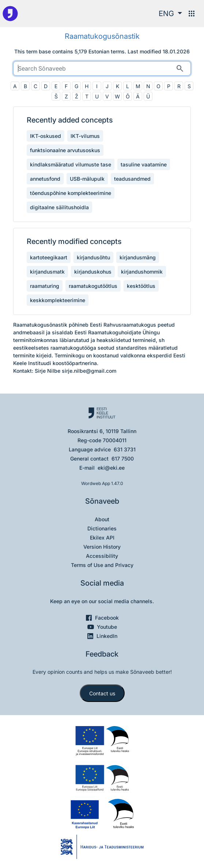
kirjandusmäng (138, 257)
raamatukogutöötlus (93, 286)
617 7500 (123, 459)
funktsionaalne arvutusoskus (65, 150)
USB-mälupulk (87, 179)
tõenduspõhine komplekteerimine (71, 193)
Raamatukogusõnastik (102, 36)
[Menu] (192, 14)
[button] (170, 14)
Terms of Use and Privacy (102, 565)
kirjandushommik (142, 272)
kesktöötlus (141, 286)
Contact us (102, 693)
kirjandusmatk (47, 272)
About (102, 519)
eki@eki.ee (111, 468)
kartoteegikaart (49, 257)
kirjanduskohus (93, 272)
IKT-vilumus (85, 136)
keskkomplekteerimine (58, 300)
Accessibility (102, 556)
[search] (102, 68)
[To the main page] (10, 14)
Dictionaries (102, 528)
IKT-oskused (46, 136)
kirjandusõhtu (93, 257)
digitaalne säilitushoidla (59, 207)
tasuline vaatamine (144, 164)
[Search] (180, 68)
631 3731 (125, 449)
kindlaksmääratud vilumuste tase (71, 164)
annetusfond (45, 179)
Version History (102, 547)
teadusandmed (132, 179)
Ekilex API (102, 538)
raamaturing (45, 286)
